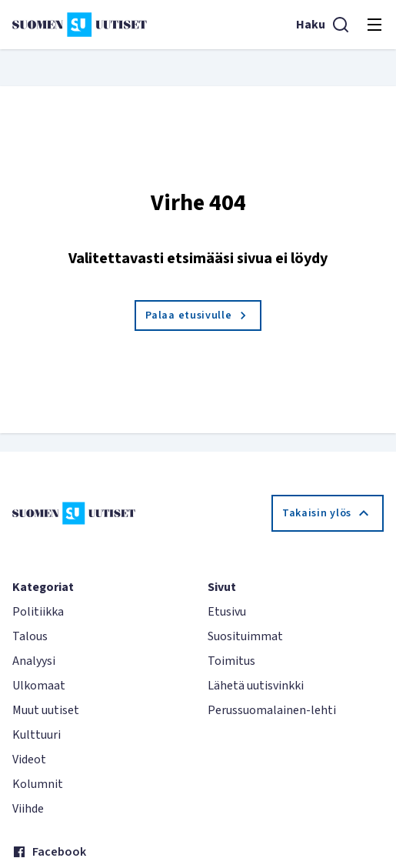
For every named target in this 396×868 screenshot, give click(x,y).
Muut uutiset (46, 710)
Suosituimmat (245, 636)
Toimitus (231, 661)
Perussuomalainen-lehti (272, 710)
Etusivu (227, 612)
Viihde (28, 809)
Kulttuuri (37, 735)
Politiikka (38, 612)
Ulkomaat (39, 686)
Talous (30, 636)
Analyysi (34, 661)
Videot (29, 759)
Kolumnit (38, 784)
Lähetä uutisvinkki (256, 686)
